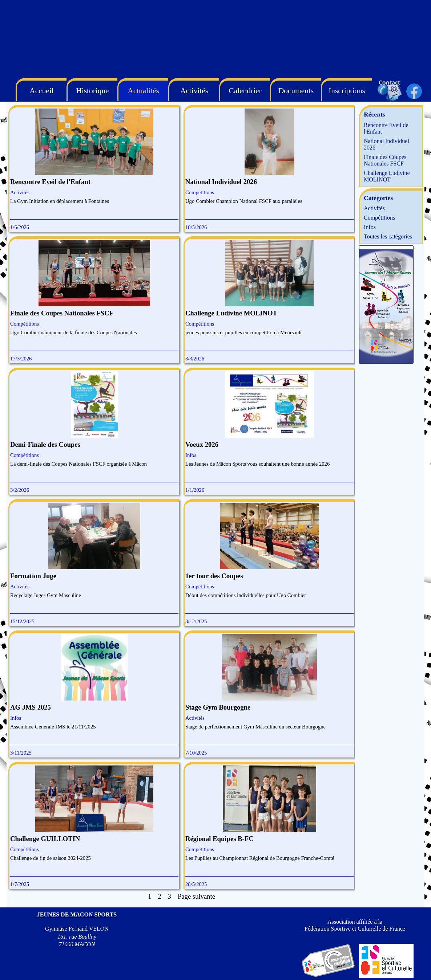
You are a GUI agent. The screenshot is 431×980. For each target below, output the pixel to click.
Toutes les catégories (388, 236)
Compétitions (200, 192)
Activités (20, 192)
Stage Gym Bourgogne (218, 707)
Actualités (143, 91)
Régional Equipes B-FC (219, 839)
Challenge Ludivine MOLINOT (231, 313)
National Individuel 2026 (221, 182)
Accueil (41, 91)
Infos (191, 455)
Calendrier (245, 91)
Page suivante (196, 896)
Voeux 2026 (202, 444)
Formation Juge (33, 576)
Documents (296, 91)
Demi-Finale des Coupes (45, 444)
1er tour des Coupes (214, 576)
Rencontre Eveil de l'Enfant (50, 182)
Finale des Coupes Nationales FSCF (62, 313)
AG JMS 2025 (31, 707)
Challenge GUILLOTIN (45, 839)
